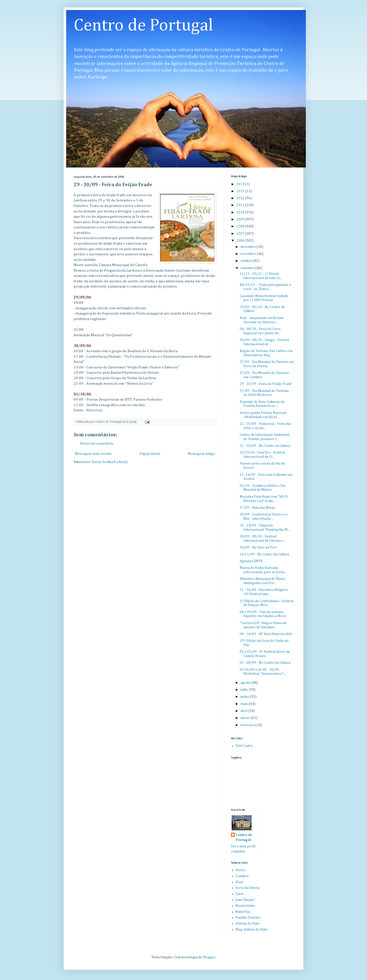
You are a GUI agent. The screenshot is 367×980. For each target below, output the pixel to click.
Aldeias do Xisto (248, 924)
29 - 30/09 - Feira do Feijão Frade (266, 384)
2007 (241, 234)
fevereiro (248, 725)
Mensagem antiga (201, 454)
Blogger (209, 957)
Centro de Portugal (143, 26)
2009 (241, 219)
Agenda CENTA (251, 561)
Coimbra (242, 876)
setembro (248, 268)
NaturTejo (243, 912)
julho (245, 690)
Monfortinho (245, 906)
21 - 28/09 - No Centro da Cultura (265, 446)
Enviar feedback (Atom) (110, 462)
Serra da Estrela (247, 888)
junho (245, 697)
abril (244, 711)
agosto (246, 683)
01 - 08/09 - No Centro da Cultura (265, 663)
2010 (241, 212)
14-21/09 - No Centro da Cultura (264, 554)
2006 (241, 241)
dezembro (249, 247)
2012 (241, 198)
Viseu (239, 882)
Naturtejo (94, 410)
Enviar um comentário (97, 444)
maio (245, 704)
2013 (241, 191)
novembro (249, 254)
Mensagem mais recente (93, 454)
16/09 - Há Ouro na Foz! (258, 547)
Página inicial (150, 454)
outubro (247, 261)
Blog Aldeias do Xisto (252, 930)
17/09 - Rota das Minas (257, 508)
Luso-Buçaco (245, 900)
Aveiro (241, 870)
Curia (239, 894)
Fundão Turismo (248, 918)
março (246, 718)
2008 (241, 226)
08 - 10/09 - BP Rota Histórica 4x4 (266, 634)
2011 (241, 205)
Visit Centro (244, 746)
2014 (241, 184)
